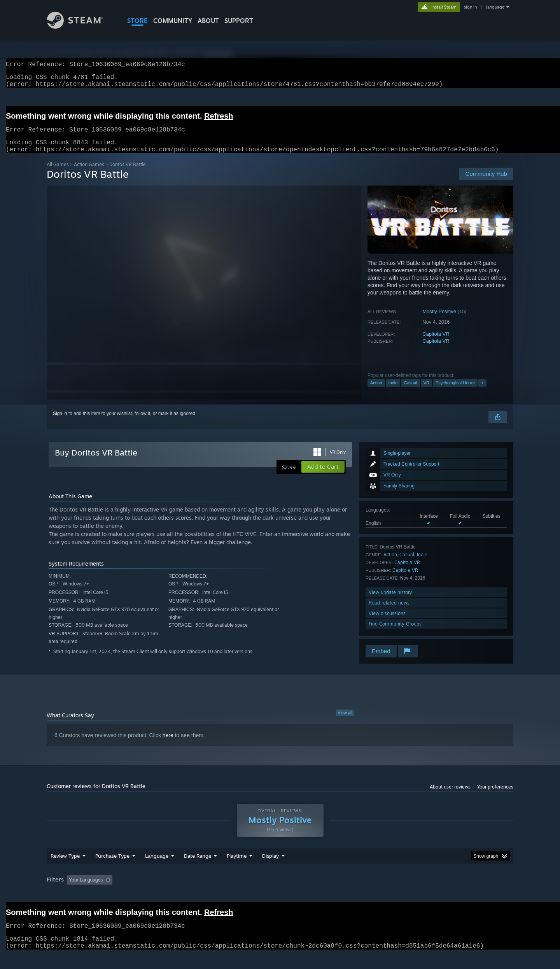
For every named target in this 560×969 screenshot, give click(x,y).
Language (157, 871)
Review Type (65, 871)
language (495, 7)
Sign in (60, 423)
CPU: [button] (386, 895)
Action (376, 392)
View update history (390, 602)
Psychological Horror (455, 392)
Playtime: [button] (225, 895)
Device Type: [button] (445, 895)
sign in (470, 7)
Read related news (389, 612)
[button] (323, 476)
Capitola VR (436, 343)
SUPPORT (239, 21)
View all (345, 722)
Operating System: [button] (346, 895)
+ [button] (482, 392)
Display (270, 871)
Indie (393, 392)
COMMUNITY (173, 21)
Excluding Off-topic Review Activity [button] (164, 895)
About (208, 21)
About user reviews (450, 796)
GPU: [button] (412, 895)
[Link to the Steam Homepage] (81, 27)
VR (426, 392)
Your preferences (495, 796)
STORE (137, 21)
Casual (410, 392)
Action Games (89, 174)
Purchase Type (112, 871)
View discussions (387, 623)
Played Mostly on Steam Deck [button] (280, 895)
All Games (58, 174)
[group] (280, 895)
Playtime (237, 871)
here (168, 745)
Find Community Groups (395, 633)
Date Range (198, 871)
